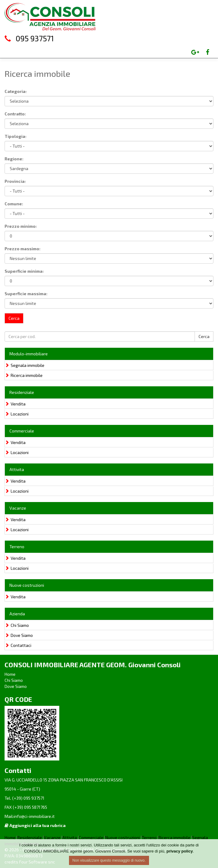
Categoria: (16, 91)
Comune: (14, 204)
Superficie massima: (26, 294)
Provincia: (15, 181)
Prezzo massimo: (22, 249)
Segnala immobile (25, 365)
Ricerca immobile (24, 375)
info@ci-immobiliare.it (34, 816)
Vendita (15, 404)
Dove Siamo (19, 635)
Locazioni (17, 414)
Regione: (14, 159)
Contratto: (15, 114)
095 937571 (35, 38)
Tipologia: (16, 136)
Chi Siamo (17, 625)
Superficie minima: (24, 271)
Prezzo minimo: (21, 226)
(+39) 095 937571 (28, 798)
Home (10, 674)
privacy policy (180, 851)
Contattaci (18, 645)
